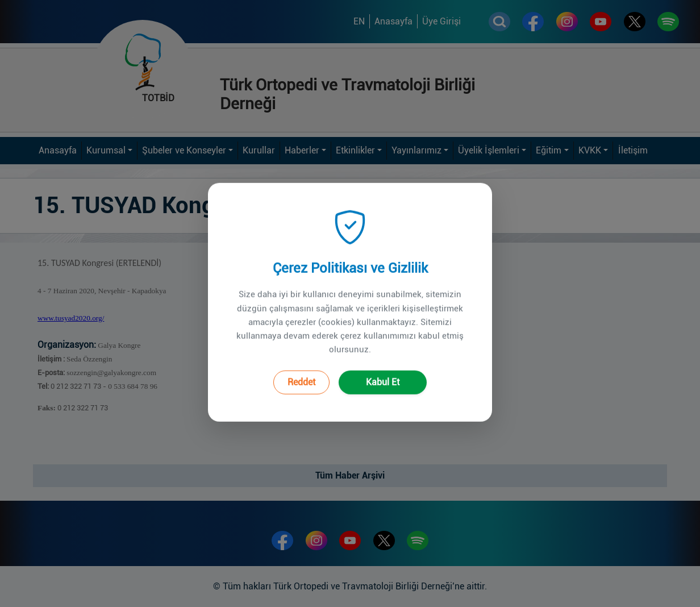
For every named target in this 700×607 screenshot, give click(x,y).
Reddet (301, 369)
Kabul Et (383, 369)
